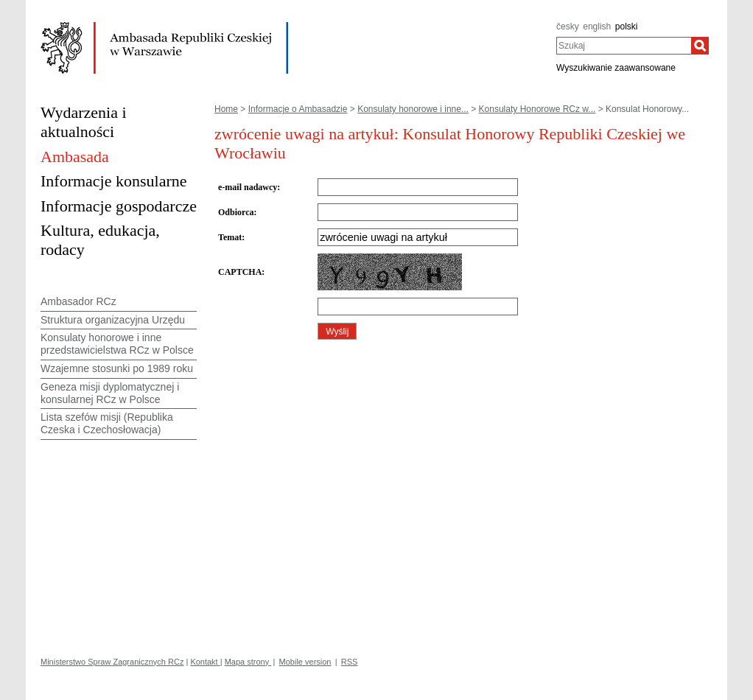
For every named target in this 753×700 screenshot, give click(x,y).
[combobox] (624, 46)
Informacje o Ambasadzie (298, 109)
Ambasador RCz (78, 301)
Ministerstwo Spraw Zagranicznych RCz (112, 662)
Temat (230, 237)
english (597, 27)
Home (226, 109)
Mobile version (305, 662)
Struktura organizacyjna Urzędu (113, 320)
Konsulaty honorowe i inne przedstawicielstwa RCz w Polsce (117, 344)
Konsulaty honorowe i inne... (413, 109)
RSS (350, 662)
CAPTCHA (240, 272)
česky (568, 27)
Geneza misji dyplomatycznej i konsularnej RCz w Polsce (110, 393)
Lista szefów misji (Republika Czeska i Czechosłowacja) (107, 423)
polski (627, 27)
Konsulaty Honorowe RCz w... (537, 109)
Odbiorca (236, 212)
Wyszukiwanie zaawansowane (616, 68)
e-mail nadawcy (248, 187)
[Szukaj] (700, 46)
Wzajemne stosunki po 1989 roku (117, 368)
